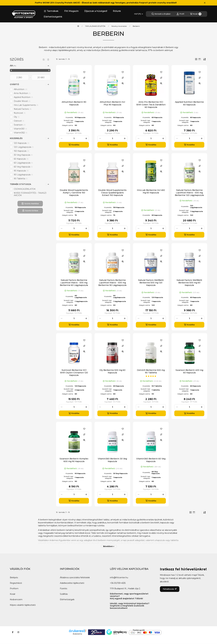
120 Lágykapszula (24, 147)
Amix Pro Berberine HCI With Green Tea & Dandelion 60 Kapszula (151, 104)
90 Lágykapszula (24, 175)
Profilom (14, 589)
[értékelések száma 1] (151, 376)
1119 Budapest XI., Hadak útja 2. (125, 589)
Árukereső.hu (77, 634)
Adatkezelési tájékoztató (72, 583)
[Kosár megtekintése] (196, 14)
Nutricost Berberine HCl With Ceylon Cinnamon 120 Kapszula (74, 373)
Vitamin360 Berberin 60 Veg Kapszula (151, 460)
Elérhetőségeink (53, 17)
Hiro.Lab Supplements (26, 105)
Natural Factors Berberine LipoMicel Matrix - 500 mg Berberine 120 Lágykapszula (189, 193)
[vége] (41, 77)
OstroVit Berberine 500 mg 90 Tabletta (151, 371)
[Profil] (180, 14)
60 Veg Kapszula (23, 167)
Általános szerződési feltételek (75, 578)
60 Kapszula (21, 159)
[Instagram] (18, 632)
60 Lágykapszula (23, 163)
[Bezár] (205, 3)
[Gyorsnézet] (84, 83)
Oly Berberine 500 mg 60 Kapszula (112, 371)
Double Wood (22, 101)
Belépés (14, 578)
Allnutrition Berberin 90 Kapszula (74, 103)
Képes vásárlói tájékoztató (23, 605)
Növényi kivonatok (119, 26)
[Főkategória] (78, 26)
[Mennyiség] (74, 138)
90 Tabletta (21, 179)
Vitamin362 (21, 133)
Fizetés (63, 589)
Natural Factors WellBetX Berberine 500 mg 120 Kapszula (151, 283)
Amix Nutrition (22, 93)
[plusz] (86, 138)
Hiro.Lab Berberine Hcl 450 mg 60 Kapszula (151, 191)
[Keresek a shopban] (161, 14)
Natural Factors (23, 109)
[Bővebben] (109, 546)
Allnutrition (21, 89)
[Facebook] (13, 632)
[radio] (200, 59)
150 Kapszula (21, 151)
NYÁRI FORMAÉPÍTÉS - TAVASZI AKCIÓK (30, 194)
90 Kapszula (21, 171)
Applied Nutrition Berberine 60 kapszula (189, 103)
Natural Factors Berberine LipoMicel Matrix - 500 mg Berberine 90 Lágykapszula (112, 283)
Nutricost (20, 113)
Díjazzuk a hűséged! (96, 11)
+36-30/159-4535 (118, 583)
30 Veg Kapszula (23, 155)
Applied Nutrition (24, 97)
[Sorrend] (205, 59)
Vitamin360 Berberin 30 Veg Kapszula (112, 460)
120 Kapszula (22, 143)
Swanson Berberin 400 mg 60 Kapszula (189, 371)
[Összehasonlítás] (84, 78)
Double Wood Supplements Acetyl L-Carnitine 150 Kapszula (74, 193)
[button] (51, 11)
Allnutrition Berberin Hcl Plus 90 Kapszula (112, 103)
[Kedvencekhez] (84, 72)
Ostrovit (19, 121)
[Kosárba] (74, 145)
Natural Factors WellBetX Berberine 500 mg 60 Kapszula (189, 283)
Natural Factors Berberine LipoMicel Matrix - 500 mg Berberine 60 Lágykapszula (74, 283)
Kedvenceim (16, 599)
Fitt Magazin (71, 11)
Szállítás (64, 594)
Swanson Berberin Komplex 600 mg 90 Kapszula (74, 460)
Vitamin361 (21, 129)
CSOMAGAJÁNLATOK (25, 189)
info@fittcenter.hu (119, 578)
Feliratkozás (170, 589)
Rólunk (117, 11)
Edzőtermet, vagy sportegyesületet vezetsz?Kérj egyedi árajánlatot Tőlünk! (129, 596)
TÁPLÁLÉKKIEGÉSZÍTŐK (95, 26)
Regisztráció (16, 583)
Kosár (13, 594)
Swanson (20, 125)
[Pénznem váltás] (139, 14)
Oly (17, 117)
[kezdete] (19, 77)
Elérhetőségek (67, 599)
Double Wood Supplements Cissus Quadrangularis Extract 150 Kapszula (112, 193)
